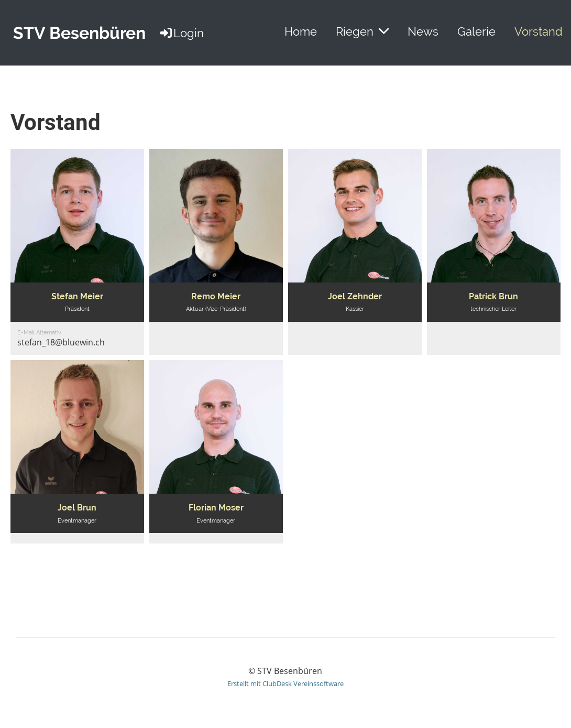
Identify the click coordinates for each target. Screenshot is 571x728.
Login (181, 33)
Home (301, 31)
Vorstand (539, 31)
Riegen (362, 31)
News (423, 31)
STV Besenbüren (79, 33)
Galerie (476, 31)
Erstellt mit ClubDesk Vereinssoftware (285, 683)
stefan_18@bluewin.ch (61, 342)
